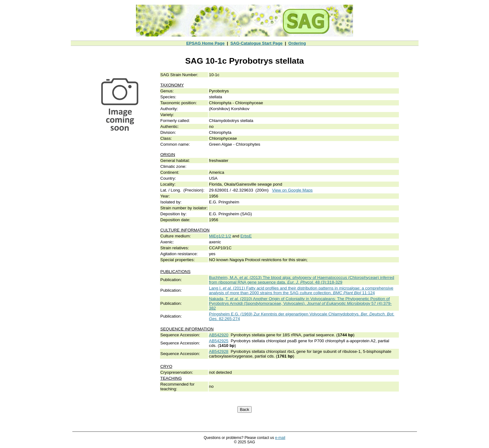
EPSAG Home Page (205, 43)
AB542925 (219, 341)
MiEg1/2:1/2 (220, 236)
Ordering (297, 43)
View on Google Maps (292, 190)
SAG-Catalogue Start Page (257, 43)
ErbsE (246, 236)
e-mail (280, 438)
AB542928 (219, 351)
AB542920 (219, 335)
